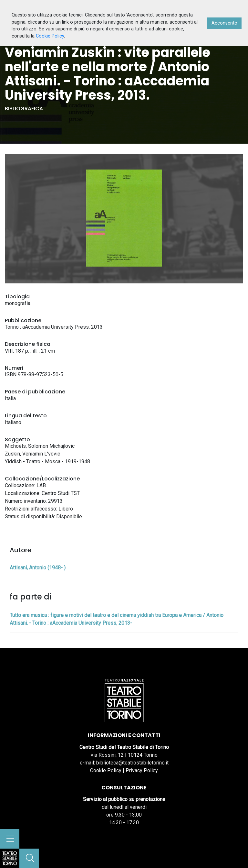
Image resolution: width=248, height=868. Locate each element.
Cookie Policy (106, 770)
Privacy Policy (142, 770)
